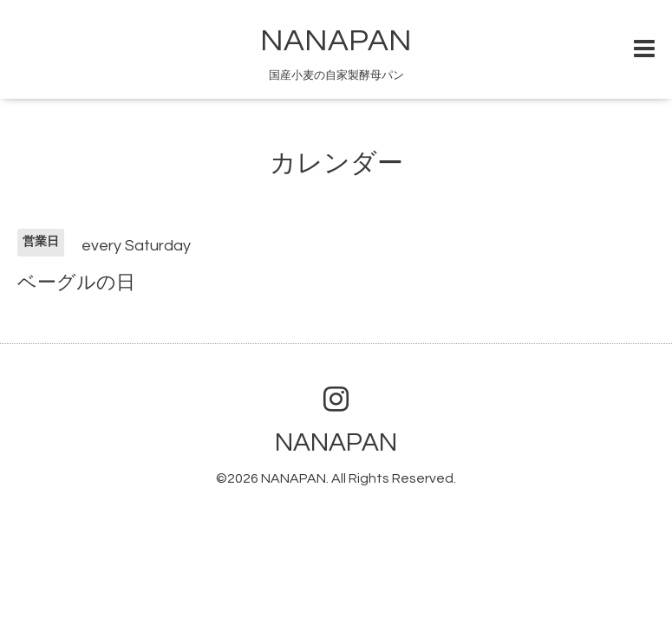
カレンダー (336, 163)
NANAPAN (336, 41)
